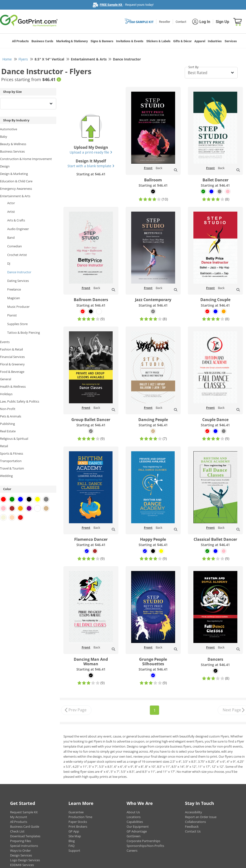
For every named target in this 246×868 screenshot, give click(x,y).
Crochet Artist (17, 255)
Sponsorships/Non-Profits (145, 846)
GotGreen (134, 836)
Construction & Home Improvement (26, 159)
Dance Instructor (19, 272)
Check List (17, 831)
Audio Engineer (18, 229)
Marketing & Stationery (72, 41)
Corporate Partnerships (143, 841)
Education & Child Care (16, 181)
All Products (20, 41)
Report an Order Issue (201, 817)
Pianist (12, 315)
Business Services (12, 151)
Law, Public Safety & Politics (20, 401)
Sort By (194, 67)
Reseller (165, 22)
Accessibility (194, 812)
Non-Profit (8, 409)
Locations (134, 817)
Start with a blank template (91, 166)
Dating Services (18, 281)
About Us (133, 812)
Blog (72, 841)
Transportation (11, 461)
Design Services (21, 855)
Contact (181, 22)
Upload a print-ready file (91, 152)
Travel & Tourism (12, 468)
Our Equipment (138, 826)
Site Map (75, 836)
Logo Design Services (25, 860)
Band (11, 238)
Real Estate (8, 431)
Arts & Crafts (16, 220)
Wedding (6, 476)
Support (74, 850)
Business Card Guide (25, 826)
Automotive (9, 129)
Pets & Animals (11, 416)
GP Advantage (137, 831)
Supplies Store (17, 324)
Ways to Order (20, 850)
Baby (4, 137)
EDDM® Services (22, 865)
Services (231, 41)
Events (5, 342)
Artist (11, 212)
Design (5, 166)
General (6, 379)
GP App (74, 831)
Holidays (6, 394)
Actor (11, 203)
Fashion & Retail (11, 349)
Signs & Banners (102, 41)
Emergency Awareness (16, 189)
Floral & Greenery (12, 364)
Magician (14, 298)
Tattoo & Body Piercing (24, 333)
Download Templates (25, 836)
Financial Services (12, 357)
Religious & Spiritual (14, 439)
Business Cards (42, 41)
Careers (132, 850)
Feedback (192, 826)
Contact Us (193, 831)
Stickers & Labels (158, 41)
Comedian (15, 246)
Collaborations (195, 822)
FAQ (71, 846)
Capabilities (135, 822)
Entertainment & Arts (15, 196)
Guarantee (76, 812)
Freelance (14, 289)
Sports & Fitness (12, 453)
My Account (19, 817)
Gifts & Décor (182, 41)
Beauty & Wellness (13, 144)
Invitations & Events (130, 41)
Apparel (200, 41)
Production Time (80, 817)
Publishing (7, 424)
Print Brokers (78, 826)
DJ (9, 263)
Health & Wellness (13, 386)
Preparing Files (21, 841)
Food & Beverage (12, 372)
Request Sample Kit (24, 812)
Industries (215, 41)
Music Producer (18, 307)
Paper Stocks (78, 822)
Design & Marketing (14, 174)
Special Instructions (24, 846)
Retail (4, 446)
